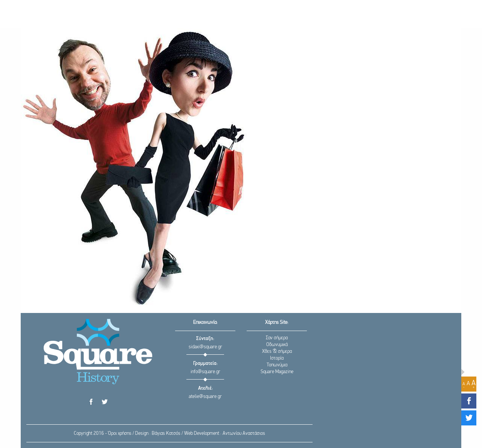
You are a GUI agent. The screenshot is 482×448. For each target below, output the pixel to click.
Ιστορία (277, 358)
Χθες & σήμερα (277, 352)
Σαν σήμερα (277, 338)
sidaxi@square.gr (205, 347)
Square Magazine (277, 372)
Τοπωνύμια (277, 365)
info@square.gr (205, 372)
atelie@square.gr (205, 397)
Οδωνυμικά (277, 345)
